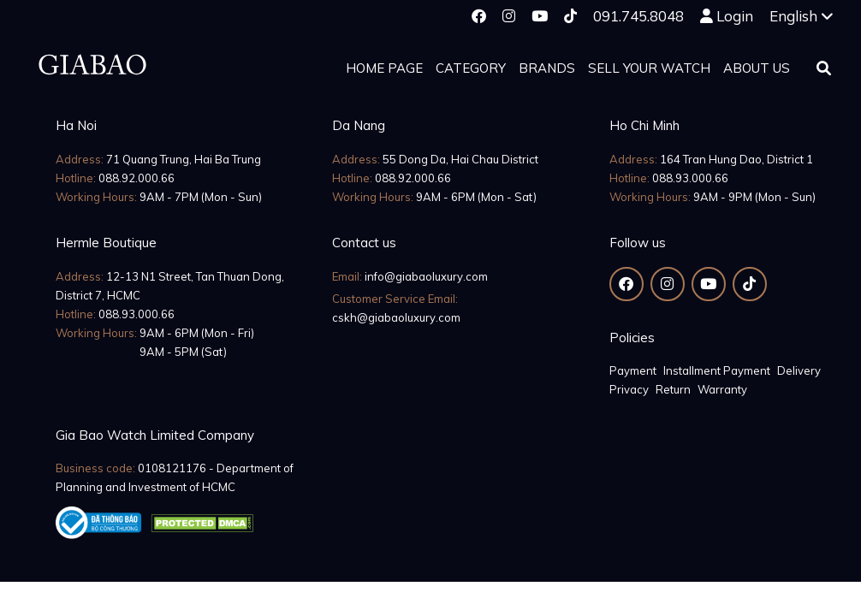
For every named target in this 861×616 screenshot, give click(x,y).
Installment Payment (717, 370)
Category (471, 68)
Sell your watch (649, 68)
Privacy (629, 389)
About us (757, 68)
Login (735, 16)
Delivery (799, 370)
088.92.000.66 (137, 178)
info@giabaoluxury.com (426, 276)
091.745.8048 (638, 16)
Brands (547, 68)
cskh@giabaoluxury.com (396, 317)
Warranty (722, 389)
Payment (633, 370)
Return (673, 389)
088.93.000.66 (690, 178)
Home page (384, 68)
